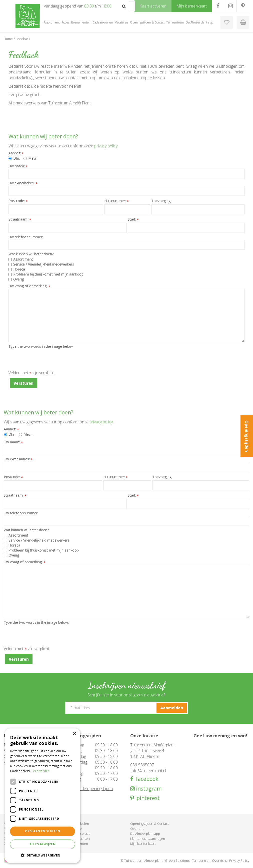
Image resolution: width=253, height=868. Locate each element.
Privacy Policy (239, 861)
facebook (146, 779)
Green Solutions (177, 861)
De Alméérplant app (145, 834)
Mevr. (30, 158)
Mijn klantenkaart (143, 844)
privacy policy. (106, 146)
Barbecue (74, 829)
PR (243, 6)
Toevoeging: (161, 201)
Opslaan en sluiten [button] (42, 831)
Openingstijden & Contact (149, 824)
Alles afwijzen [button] (43, 844)
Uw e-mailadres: (23, 183)
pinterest (147, 798)
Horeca (17, 269)
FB (218, 6)
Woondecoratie (79, 834)
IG (230, 6)
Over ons (137, 829)
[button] (42, 855)
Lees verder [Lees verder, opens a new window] (40, 771)
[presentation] (46, 359)
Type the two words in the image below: (41, 346)
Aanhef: (16, 153)
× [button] (74, 734)
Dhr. (14, 158)
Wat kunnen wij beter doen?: (31, 254)
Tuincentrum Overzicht (209, 861)
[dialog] (42, 796)
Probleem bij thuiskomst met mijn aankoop (46, 274)
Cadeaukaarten (78, 839)
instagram (148, 789)
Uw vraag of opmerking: (29, 286)
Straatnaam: (20, 219)
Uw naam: (18, 166)
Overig (16, 279)
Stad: (133, 219)
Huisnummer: (116, 201)
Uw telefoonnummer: (26, 237)
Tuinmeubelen (78, 824)
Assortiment (21, 259)
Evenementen (77, 844)
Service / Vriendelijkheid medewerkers (41, 264)
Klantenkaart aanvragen (148, 839)
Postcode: (18, 201)
